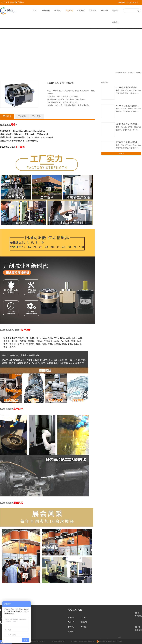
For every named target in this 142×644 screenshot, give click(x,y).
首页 (35, 11)
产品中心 (69, 11)
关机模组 (139, 72)
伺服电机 (46, 11)
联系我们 (116, 22)
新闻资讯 (92, 11)
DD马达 (58, 11)
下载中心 (104, 11)
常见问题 (81, 11)
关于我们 (116, 11)
